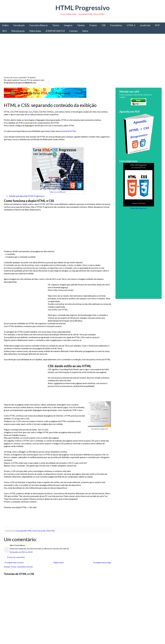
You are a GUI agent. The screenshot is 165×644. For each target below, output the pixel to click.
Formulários (116, 25)
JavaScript (145, 25)
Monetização (18, 31)
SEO (5, 31)
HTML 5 (131, 25)
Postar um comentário (16, 557)
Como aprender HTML (23, 531)
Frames (93, 25)
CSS (104, 25)
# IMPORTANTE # (55, 31)
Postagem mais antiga (102, 562)
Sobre (85, 31)
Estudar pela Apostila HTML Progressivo (27, 196)
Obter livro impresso (139, 208)
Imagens (68, 25)
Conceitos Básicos (38, 25)
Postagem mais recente (14, 562)
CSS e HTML (50, 531)
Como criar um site (39, 531)
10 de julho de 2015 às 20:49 (21, 552)
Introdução (19, 25)
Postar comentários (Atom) (22, 567)
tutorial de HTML (68, 131)
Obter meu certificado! (58, 192)
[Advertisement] (81, 56)
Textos (56, 25)
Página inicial (58, 562)
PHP (157, 25)
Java (31, 112)
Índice (5, 25)
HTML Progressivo (83, 8)
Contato (73, 31)
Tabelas (81, 25)
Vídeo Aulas (35, 31)
